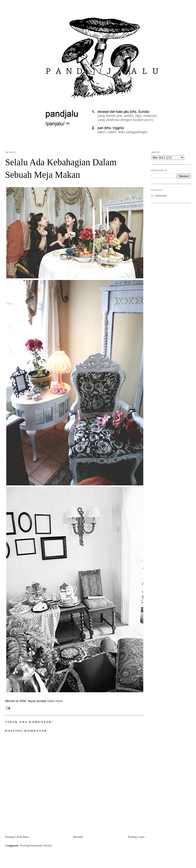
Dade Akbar (55, 701)
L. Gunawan (159, 195)
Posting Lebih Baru (17, 837)
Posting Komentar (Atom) (36, 845)
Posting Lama (136, 837)
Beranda (78, 837)
